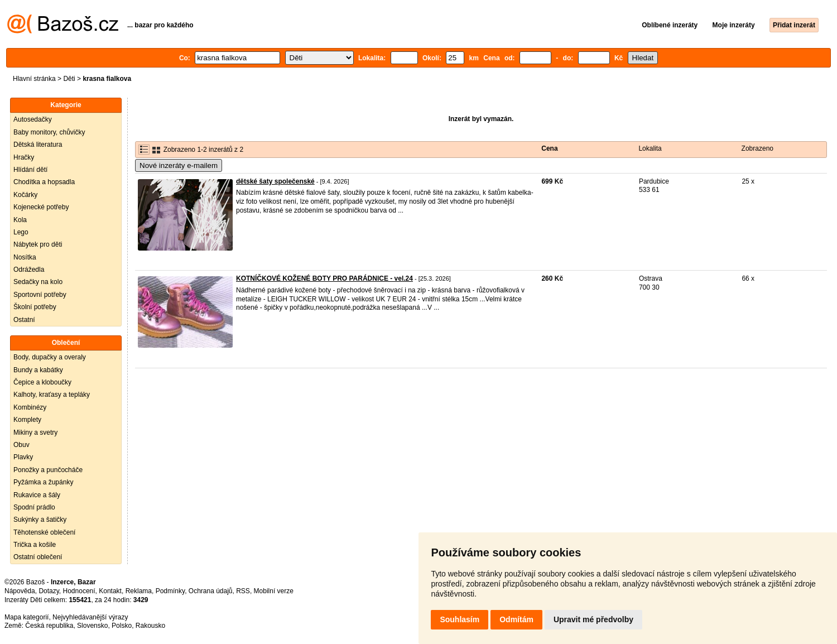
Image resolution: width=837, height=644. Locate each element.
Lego (21, 232)
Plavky (23, 457)
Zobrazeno (757, 148)
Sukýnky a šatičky (40, 520)
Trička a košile (35, 545)
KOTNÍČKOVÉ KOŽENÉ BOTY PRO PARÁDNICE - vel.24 (324, 278)
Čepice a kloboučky (42, 382)
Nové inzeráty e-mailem (179, 165)
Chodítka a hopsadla (44, 182)
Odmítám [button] (516, 619)
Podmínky (170, 591)
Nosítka (25, 257)
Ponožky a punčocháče (48, 470)
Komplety (27, 420)
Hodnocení (79, 591)
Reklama (139, 591)
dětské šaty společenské (275, 181)
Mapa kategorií (27, 617)
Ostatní (24, 320)
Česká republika (49, 626)
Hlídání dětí (30, 170)
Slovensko (92, 626)
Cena (549, 148)
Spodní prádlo (34, 507)
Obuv (21, 445)
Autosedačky (33, 119)
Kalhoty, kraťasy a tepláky (52, 395)
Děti (69, 79)
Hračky (24, 157)
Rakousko (150, 626)
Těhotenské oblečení (44, 532)
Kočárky (25, 195)
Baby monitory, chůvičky (49, 132)
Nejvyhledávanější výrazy (90, 617)
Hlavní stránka (34, 79)
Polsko (122, 626)
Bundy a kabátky (38, 370)
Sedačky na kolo (38, 282)
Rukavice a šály (37, 495)
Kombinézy (30, 407)
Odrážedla (29, 270)
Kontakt (110, 591)
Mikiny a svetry (35, 432)
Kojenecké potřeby (41, 207)
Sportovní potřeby (40, 295)
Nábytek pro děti (38, 244)
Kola (20, 220)
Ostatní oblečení (38, 557)
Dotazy (49, 591)
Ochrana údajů (211, 591)
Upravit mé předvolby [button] (593, 619)
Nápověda (20, 591)
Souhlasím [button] (460, 619)
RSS (243, 591)
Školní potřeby (35, 307)
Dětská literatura (38, 145)
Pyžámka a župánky (43, 482)
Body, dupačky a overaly (50, 357)
